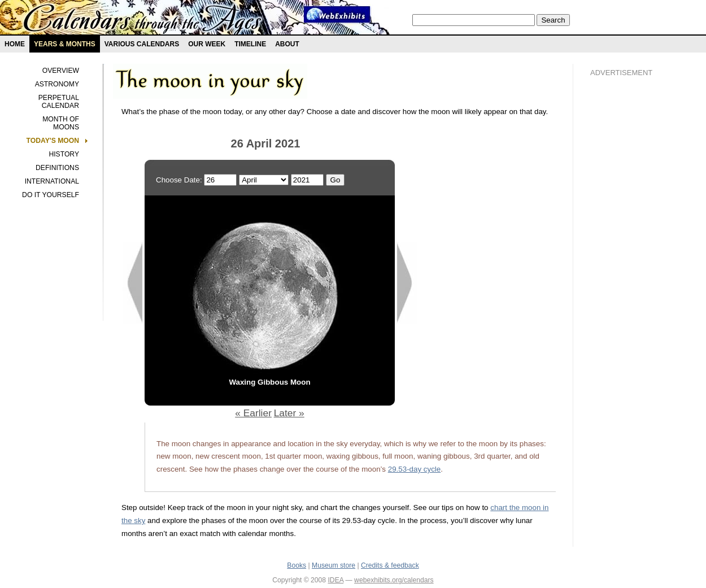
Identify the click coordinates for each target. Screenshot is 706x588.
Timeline (250, 44)
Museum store (334, 565)
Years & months (65, 44)
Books (297, 565)
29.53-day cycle (415, 469)
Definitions (57, 168)
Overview (61, 71)
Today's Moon (53, 141)
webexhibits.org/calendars (394, 580)
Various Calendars (142, 44)
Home (15, 44)
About (287, 44)
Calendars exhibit (143, 20)
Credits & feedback (390, 565)
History (64, 154)
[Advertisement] (635, 277)
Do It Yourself (51, 195)
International (52, 181)
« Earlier (253, 413)
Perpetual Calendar (59, 102)
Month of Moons (61, 123)
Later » (289, 413)
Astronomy (57, 84)
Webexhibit (337, 14)
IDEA (335, 580)
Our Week (207, 44)
